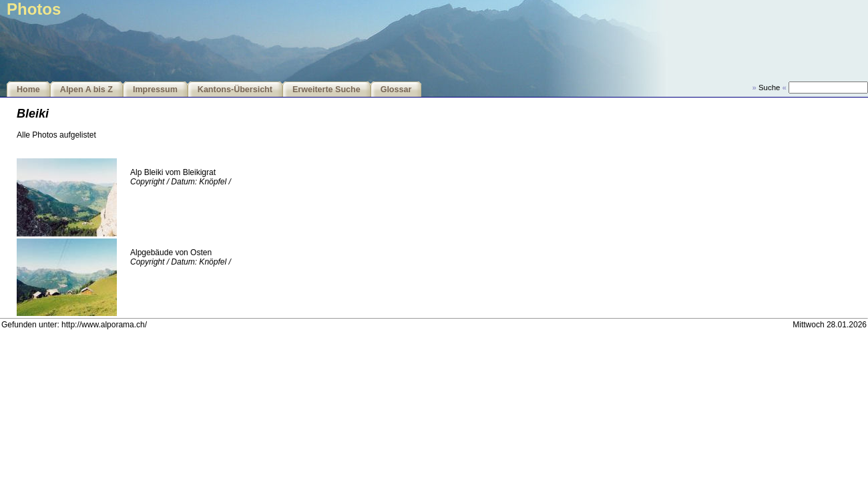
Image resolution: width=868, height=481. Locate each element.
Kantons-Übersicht (235, 90)
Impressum (155, 90)
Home (28, 90)
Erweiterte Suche (327, 90)
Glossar (396, 90)
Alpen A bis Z (86, 90)
